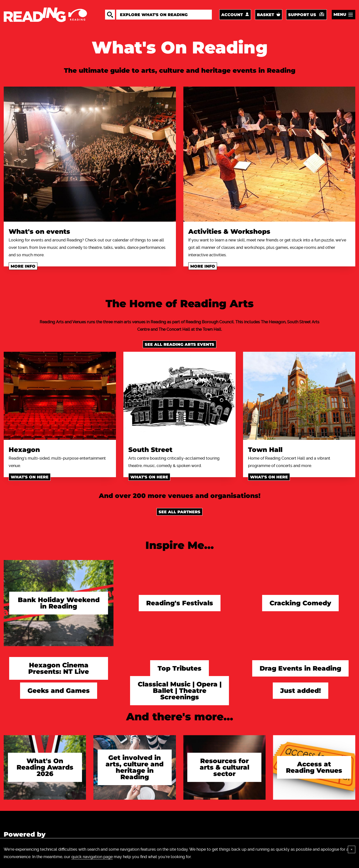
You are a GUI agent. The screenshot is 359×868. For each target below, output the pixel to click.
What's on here (30, 477)
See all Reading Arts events (179, 344)
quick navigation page (92, 857)
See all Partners (179, 512)
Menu (340, 14)
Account (232, 15)
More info (23, 266)
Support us (302, 15)
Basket (265, 15)
